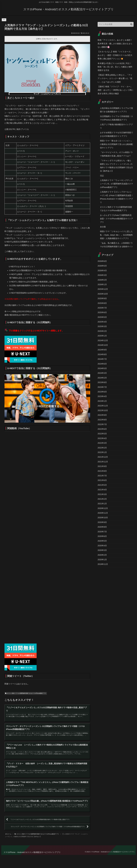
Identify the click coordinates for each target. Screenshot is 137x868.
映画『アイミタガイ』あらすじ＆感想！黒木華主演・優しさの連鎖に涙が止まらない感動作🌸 (115, 44)
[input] (116, 24)
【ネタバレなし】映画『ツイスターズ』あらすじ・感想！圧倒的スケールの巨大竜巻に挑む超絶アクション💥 (115, 55)
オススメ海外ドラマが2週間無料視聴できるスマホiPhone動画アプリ (26, 693)
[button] (131, 24)
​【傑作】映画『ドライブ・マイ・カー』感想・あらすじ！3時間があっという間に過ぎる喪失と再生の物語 (115, 90)
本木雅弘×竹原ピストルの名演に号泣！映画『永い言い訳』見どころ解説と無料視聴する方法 (115, 67)
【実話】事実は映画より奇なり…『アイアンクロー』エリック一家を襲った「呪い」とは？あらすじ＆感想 (115, 78)
